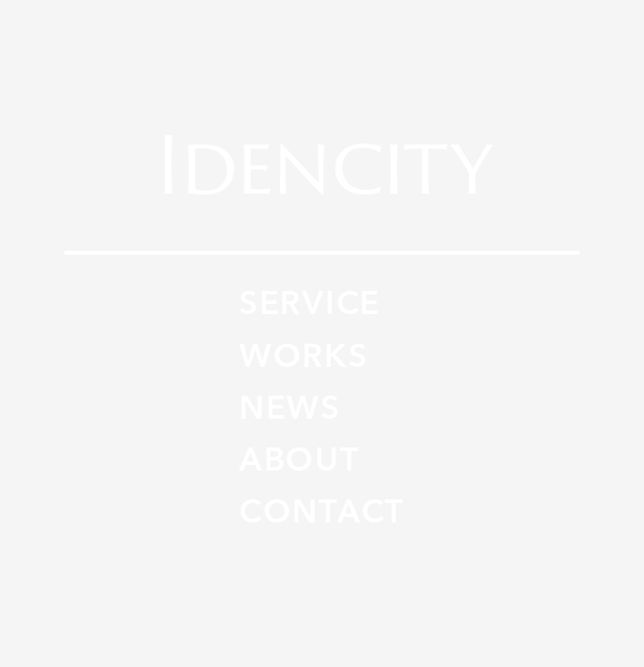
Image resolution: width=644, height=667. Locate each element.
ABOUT (300, 461)
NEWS (290, 409)
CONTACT (322, 513)
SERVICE (310, 304)
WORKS (304, 356)
